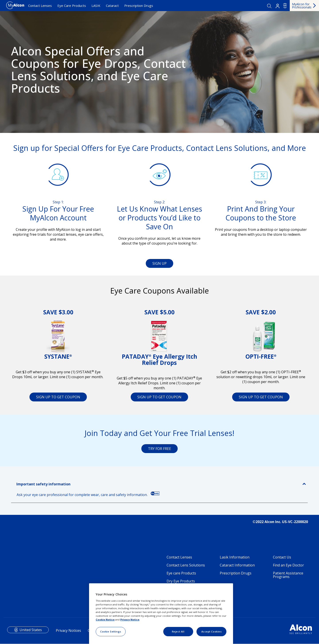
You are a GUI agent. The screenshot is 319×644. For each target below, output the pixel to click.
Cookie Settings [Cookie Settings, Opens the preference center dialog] (111, 631)
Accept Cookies (212, 631)
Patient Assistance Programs (288, 575)
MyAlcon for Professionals (302, 6)
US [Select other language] (285, 6)
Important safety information (43, 484)
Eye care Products (181, 573)
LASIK (96, 6)
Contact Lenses (40, 6)
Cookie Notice (105, 620)
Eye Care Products (72, 6)
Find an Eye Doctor (288, 565)
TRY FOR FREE (159, 449)
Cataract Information (237, 565)
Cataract (112, 6)
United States (31, 630)
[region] (161, 614)
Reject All (178, 631)
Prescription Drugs (139, 6)
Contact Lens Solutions (186, 565)
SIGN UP (159, 263)
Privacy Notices (68, 630)
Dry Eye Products (181, 581)
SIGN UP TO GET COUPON (58, 397)
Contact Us (282, 557)
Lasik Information (235, 557)
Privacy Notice (130, 620)
